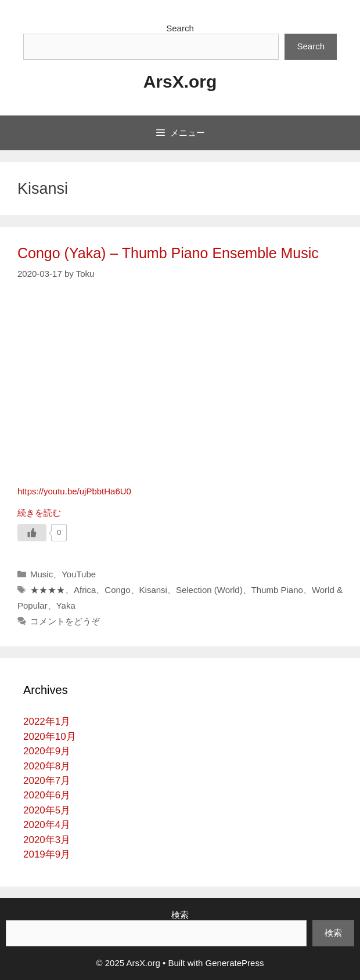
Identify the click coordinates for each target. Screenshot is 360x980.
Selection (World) (209, 590)
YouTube (79, 574)
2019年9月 (47, 854)
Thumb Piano (277, 590)
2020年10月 (50, 737)
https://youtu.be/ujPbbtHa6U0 (74, 491)
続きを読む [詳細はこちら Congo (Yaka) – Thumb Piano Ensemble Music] (39, 513)
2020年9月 (47, 751)
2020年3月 (47, 840)
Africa (85, 590)
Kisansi (153, 590)
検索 (180, 915)
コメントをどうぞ (65, 621)
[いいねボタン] (32, 533)
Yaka (66, 605)
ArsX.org (180, 82)
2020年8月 (47, 766)
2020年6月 (47, 795)
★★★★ (48, 590)
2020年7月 (47, 781)
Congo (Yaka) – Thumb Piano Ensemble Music (168, 253)
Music (42, 574)
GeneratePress (235, 963)
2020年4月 (47, 825)
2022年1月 (47, 722)
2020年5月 (47, 810)
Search (180, 28)
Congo (117, 590)
